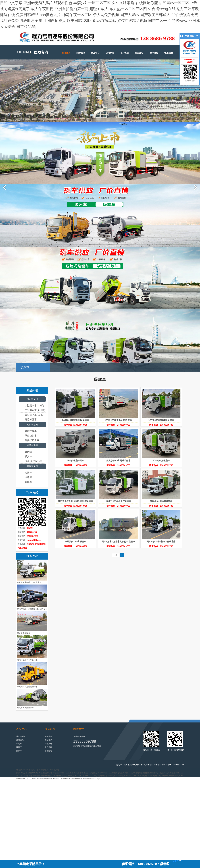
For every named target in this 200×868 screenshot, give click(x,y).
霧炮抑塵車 (31, 419)
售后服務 (139, 53)
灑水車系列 (32, 399)
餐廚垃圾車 (31, 431)
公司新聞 (110, 53)
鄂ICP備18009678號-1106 (173, 765)
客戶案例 (125, 53)
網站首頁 (66, 53)
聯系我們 (168, 53)
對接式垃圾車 (32, 440)
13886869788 (85, 741)
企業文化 (48, 744)
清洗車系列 (32, 445)
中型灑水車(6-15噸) (35, 410)
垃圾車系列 (32, 425)
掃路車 (28, 477)
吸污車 (28, 452)
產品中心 (95, 53)
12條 (115, 555)
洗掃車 (28, 473)
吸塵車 (28, 482)
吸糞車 (28, 457)
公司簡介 (48, 736)
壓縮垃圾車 (31, 436)
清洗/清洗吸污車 (33, 461)
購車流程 (154, 53)
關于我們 (81, 53)
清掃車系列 (32, 466)
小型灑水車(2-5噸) (34, 406)
